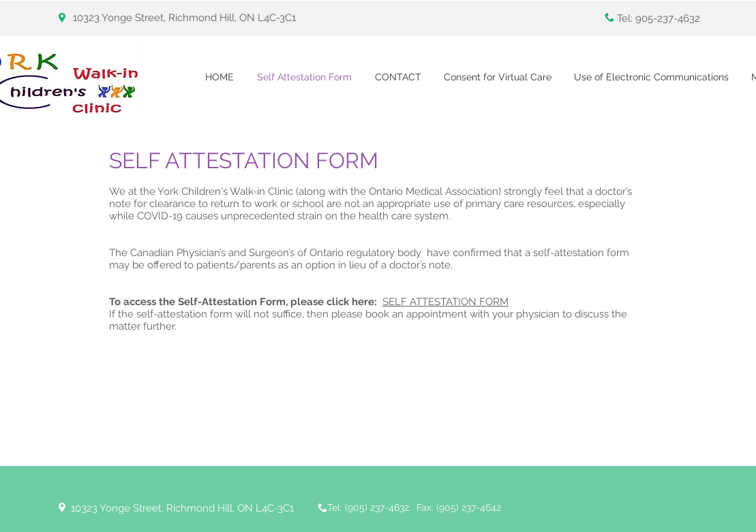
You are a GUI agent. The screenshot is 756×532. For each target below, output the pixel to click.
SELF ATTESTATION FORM (445, 302)
